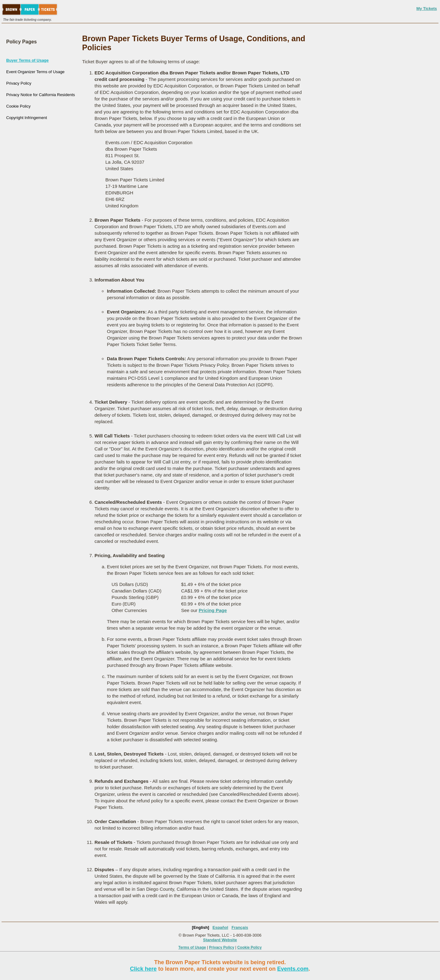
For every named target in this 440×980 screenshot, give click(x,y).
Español (220, 927)
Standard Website (220, 940)
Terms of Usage (192, 947)
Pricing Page (213, 610)
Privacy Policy (19, 83)
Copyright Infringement (27, 118)
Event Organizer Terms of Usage (35, 72)
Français (240, 927)
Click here (143, 969)
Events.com (293, 969)
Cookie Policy (18, 106)
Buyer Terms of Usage (27, 60)
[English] (200, 927)
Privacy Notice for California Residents (41, 95)
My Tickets (427, 9)
